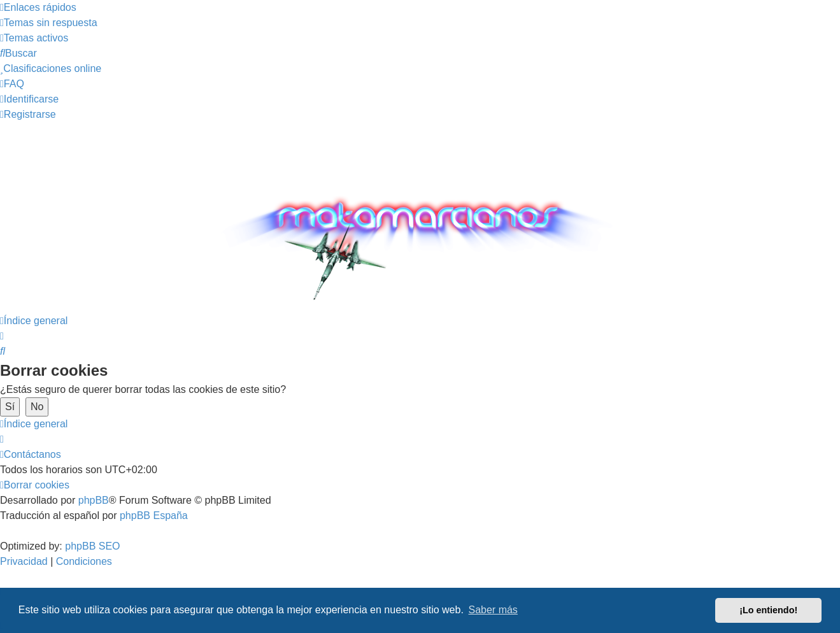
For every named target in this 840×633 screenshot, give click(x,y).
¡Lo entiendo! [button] (768, 610)
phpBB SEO (92, 546)
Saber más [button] (493, 610)
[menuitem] (49, 23)
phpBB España (154, 516)
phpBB (94, 500)
